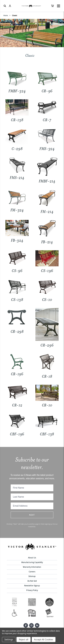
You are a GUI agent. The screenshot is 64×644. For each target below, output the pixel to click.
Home (6, 15)
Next (32, 515)
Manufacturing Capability (32, 562)
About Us (32, 558)
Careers (32, 571)
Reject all (23, 639)
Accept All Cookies (44, 639)
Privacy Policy (32, 590)
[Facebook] (26, 625)
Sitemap (32, 576)
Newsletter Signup (32, 585)
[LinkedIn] (37, 625)
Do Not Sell (32, 581)
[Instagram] (31, 625)
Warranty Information (32, 567)
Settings (9, 639)
